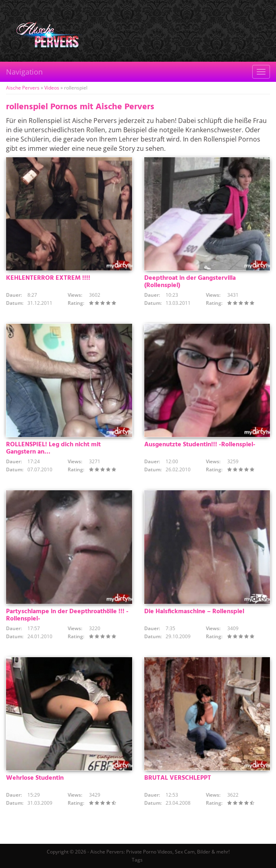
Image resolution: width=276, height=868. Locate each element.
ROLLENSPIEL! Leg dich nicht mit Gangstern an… (53, 448)
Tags (137, 860)
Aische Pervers (23, 88)
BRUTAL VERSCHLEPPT (178, 778)
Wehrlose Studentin (35, 778)
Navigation (24, 72)
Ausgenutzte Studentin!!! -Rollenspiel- (200, 445)
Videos (52, 88)
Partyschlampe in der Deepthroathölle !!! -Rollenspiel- (67, 615)
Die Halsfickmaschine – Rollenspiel (194, 612)
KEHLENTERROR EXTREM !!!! (48, 278)
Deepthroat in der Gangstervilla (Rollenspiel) (190, 282)
